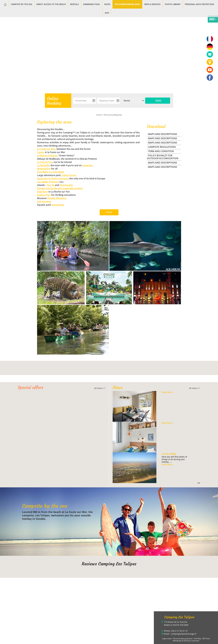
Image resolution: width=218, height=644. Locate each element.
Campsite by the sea (21, 4)
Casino (41, 152)
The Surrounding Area (127, 4)
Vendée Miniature (57, 198)
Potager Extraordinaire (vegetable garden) (60, 188)
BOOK (109, 212)
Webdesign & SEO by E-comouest (186, 641)
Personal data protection (199, 4)
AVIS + (213, 19)
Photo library (173, 4)
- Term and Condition (160, 151)
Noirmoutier (66, 185)
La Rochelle (43, 165)
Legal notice (167, 639)
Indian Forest (69, 175)
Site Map (198, 639)
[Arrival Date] (85, 101)
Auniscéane (58, 205)
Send (158, 101)
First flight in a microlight (51, 172)
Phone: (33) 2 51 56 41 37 (176, 631)
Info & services (152, 4)
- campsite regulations (161, 147)
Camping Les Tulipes (179, 617)
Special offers (31, 387)
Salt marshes (44, 201)
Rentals (74, 4)
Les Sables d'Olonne (48, 182)
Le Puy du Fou (45, 162)
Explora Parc (44, 195)
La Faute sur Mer (46, 149)
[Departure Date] (109, 101)
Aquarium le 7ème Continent (53, 178)
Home (99, 115)
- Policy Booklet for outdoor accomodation (163, 157)
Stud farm (42, 192)
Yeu (48, 185)
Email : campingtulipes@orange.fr (180, 634)
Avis (107, 13)
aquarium (88, 165)
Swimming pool (92, 4)
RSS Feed (206, 639)
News (118, 387)
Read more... (168, 392)
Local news (169, 454)
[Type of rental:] (133, 101)
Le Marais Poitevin (47, 156)
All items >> (100, 388)
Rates (107, 4)
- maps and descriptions (162, 134)
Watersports (44, 169)
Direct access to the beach (51, 4)
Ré (53, 185)
